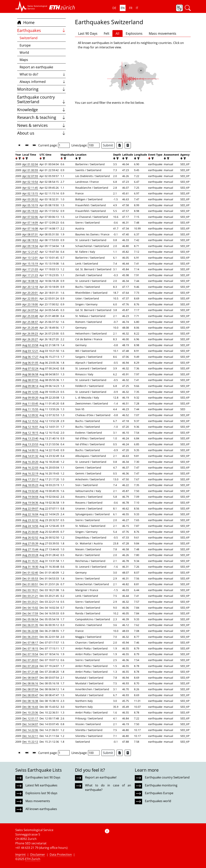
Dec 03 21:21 (30, 596)
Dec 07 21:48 (30, 672)
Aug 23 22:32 (30, 520)
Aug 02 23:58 (30, 345)
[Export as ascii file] (128, 145)
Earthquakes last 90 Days (43, 777)
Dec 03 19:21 (30, 590)
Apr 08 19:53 (30, 240)
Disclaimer (38, 855)
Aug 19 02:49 (30, 491)
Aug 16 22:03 (30, 468)
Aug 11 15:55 (30, 409)
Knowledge (41, 110)
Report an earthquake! (101, 777)
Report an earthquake (36, 67)
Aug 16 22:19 (30, 473)
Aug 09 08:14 (30, 386)
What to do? (43, 74)
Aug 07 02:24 (30, 368)
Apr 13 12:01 (30, 258)
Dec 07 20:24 (30, 666)
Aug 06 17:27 (30, 357)
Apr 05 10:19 (30, 205)
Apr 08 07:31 (30, 234)
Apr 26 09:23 (30, 333)
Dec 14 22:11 (30, 736)
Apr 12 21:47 (30, 252)
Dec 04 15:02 (30, 608)
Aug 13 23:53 (30, 444)
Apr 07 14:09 (30, 223)
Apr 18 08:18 (30, 281)
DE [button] (114, 8)
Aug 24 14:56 (30, 526)
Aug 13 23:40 (30, 438)
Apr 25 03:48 (30, 316)
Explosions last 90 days (41, 793)
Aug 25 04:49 (30, 532)
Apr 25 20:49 (30, 328)
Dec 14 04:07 (30, 724)
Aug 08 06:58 (30, 374)
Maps (24, 60)
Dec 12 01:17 (30, 718)
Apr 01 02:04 (30, 164)
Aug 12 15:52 (30, 421)
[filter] (19, 158)
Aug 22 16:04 (30, 514)
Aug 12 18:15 (30, 433)
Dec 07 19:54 (30, 654)
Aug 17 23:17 (30, 479)
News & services (41, 125)
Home (26, 22)
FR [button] (131, 8)
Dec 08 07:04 (30, 689)
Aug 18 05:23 (30, 485)
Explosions (134, 33)
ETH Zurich (33, 859)
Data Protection (61, 855)
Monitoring (41, 89)
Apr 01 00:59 (30, 170)
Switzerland (29, 38)
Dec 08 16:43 (30, 707)
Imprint (20, 855)
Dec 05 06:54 (30, 619)
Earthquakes (41, 30)
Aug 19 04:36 (30, 503)
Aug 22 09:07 (30, 508)
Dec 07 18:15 (30, 648)
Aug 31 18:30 (30, 567)
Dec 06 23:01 (30, 637)
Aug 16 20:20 (30, 462)
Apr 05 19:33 (30, 211)
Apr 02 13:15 (30, 193)
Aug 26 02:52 (30, 537)
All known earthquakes (41, 809)
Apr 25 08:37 (30, 322)
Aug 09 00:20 (30, 398)
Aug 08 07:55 (30, 380)
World (24, 52)
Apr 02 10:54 (30, 182)
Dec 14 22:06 (30, 730)
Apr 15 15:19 (30, 264)
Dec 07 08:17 (30, 643)
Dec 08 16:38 (30, 701)
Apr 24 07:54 (30, 310)
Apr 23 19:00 (30, 304)
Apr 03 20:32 (30, 199)
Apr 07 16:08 (30, 228)
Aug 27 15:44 (30, 549)
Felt (107, 33)
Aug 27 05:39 (30, 543)
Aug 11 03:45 (30, 403)
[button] (31, 6)
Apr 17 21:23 (30, 275)
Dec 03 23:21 (30, 602)
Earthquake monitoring (161, 785)
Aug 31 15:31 (30, 561)
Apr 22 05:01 (30, 298)
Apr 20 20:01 (30, 293)
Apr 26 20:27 (30, 339)
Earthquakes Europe (159, 793)
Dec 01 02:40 (30, 573)
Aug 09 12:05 (30, 392)
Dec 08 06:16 (30, 683)
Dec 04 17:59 (30, 613)
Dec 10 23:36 (30, 712)
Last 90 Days (88, 33)
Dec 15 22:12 (30, 742)
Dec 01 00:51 (30, 584)
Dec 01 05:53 (30, 578)
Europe (25, 45)
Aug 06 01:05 (30, 363)
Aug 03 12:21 (30, 351)
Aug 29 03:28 (30, 555)
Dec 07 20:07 (30, 660)
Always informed (43, 82)
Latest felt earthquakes (41, 785)
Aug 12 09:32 (30, 415)
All (117, 33)
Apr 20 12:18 (30, 287)
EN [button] (123, 8)
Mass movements (163, 33)
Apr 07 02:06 (30, 217)
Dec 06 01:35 (30, 625)
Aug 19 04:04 (30, 497)
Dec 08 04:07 (30, 678)
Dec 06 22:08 (30, 631)
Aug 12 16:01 (30, 427)
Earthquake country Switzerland (41, 99)
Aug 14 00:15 (30, 450)
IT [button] (137, 8)
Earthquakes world (158, 801)
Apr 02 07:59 (30, 176)
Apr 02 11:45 (30, 188)
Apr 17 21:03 (30, 269)
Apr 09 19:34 (30, 246)
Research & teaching (41, 117)
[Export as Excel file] (120, 145)
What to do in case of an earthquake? (108, 788)
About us (41, 133)
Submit (108, 145)
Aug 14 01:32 (30, 456)
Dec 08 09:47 (30, 695)
